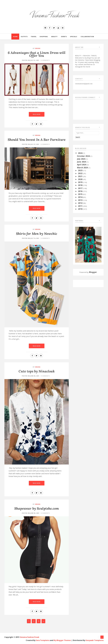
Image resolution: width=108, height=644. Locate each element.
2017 (80, 188)
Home (15, 37)
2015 (80, 194)
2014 (80, 197)
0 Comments (45, 60)
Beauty (54, 37)
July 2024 (81, 159)
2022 (80, 173)
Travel (34, 37)
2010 (80, 209)
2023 (80, 170)
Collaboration (87, 37)
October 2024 (84, 156)
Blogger (93, 272)
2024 (80, 153)
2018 (80, 185)
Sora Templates (43, 640)
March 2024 (83, 168)
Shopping (44, 37)
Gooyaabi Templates (95, 640)
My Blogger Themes (62, 640)
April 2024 (82, 165)
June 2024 (82, 162)
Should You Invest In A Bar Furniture (37, 140)
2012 (80, 203)
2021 (80, 176)
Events (64, 37)
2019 (80, 182)
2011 (80, 206)
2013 (80, 200)
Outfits (24, 37)
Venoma (38, 48)
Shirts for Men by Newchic (37, 234)
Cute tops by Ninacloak (37, 371)
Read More (37, 114)
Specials (74, 37)
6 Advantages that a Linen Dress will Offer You (37, 54)
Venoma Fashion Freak (29, 637)
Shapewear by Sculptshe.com (37, 508)
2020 (80, 179)
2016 (80, 191)
